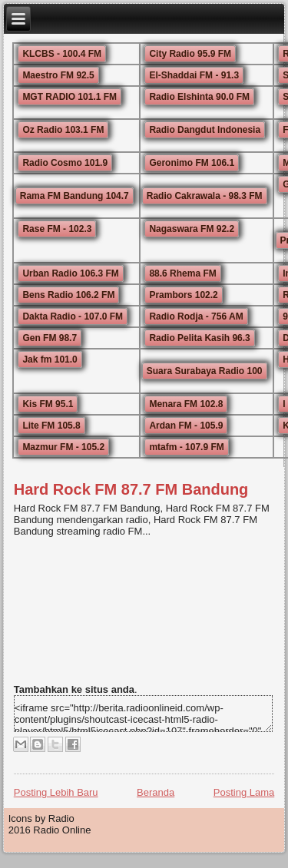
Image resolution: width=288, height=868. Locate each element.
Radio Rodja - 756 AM (196, 316)
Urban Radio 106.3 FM (70, 273)
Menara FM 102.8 (186, 404)
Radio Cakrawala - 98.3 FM (205, 196)
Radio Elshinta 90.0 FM (199, 97)
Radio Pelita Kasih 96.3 (199, 338)
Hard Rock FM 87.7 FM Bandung (131, 489)
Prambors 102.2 (183, 295)
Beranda (156, 792)
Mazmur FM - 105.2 (63, 447)
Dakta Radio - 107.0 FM (73, 316)
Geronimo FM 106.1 (192, 163)
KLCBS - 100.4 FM (62, 54)
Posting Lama (244, 792)
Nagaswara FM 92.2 (192, 229)
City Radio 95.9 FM (190, 54)
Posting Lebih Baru (56, 792)
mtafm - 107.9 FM (186, 447)
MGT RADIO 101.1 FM (70, 97)
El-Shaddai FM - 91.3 (194, 75)
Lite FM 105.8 (51, 426)
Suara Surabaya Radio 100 (205, 371)
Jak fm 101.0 (50, 359)
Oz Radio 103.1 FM (63, 130)
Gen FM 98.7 (50, 338)
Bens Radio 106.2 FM (68, 295)
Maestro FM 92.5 (58, 75)
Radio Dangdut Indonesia (205, 130)
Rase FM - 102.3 (57, 229)
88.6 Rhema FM (182, 273)
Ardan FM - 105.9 (186, 426)
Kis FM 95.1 (48, 404)
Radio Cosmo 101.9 (65, 163)
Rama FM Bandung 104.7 (74, 196)
